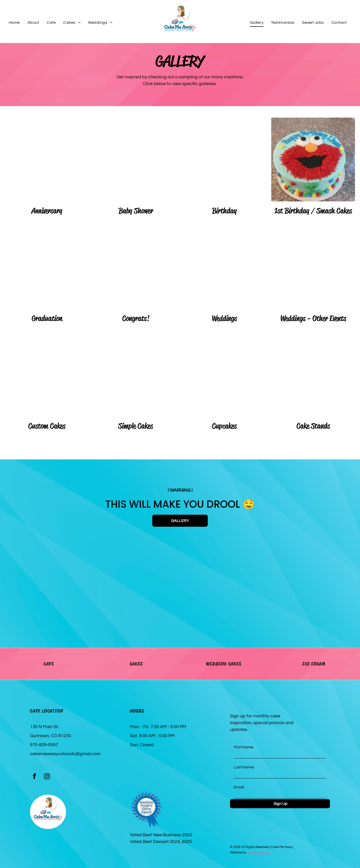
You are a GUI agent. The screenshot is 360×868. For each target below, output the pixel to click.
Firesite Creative (258, 852)
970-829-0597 (44, 745)
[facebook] (34, 777)
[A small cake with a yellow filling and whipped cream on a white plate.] (217, 581)
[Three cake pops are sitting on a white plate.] (291, 581)
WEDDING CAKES (224, 664)
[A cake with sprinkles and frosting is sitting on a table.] (69, 581)
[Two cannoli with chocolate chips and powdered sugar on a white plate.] (143, 581)
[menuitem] (14, 23)
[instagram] (47, 777)
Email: (239, 787)
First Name (244, 747)
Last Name (244, 767)
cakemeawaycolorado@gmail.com (65, 754)
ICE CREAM (314, 664)
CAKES (136, 664)
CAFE (49, 664)
